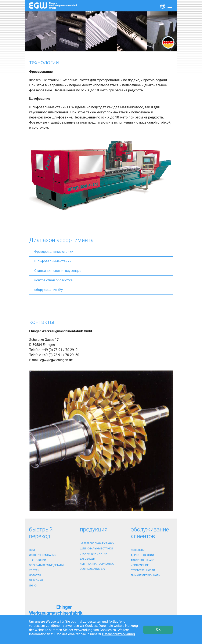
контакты (138, 550)
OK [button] (158, 630)
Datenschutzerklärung (118, 634)
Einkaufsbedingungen (145, 575)
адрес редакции (142, 555)
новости (35, 575)
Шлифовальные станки (53, 261)
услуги (34, 570)
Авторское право (142, 560)
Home (33, 550)
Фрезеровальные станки (54, 252)
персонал (36, 581)
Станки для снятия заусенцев (58, 271)
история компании (43, 555)
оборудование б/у (49, 290)
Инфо (33, 586)
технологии (38, 560)
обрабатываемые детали (46, 565)
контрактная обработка (53, 280)
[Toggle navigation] (162, 6)
